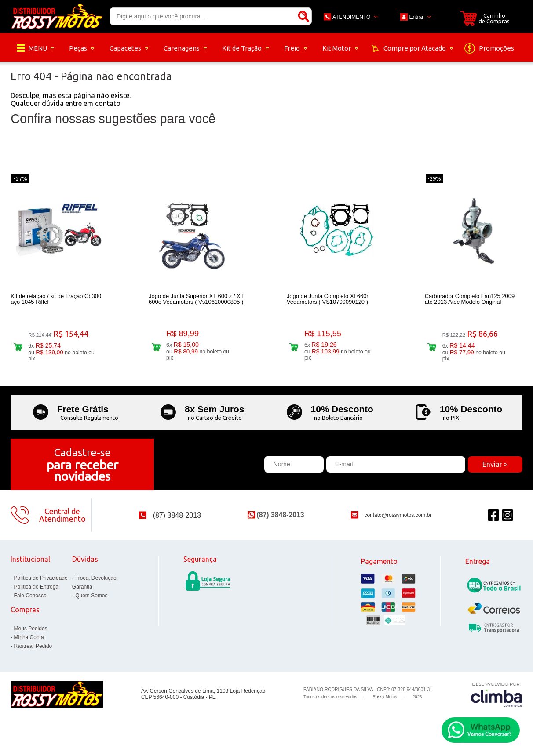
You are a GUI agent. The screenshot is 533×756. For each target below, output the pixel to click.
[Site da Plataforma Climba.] (496, 699)
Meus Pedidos (31, 633)
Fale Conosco (30, 600)
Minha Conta (29, 642)
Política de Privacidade (41, 582)
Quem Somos (91, 600)
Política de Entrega (36, 591)
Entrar (417, 17)
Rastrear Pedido (33, 651)
